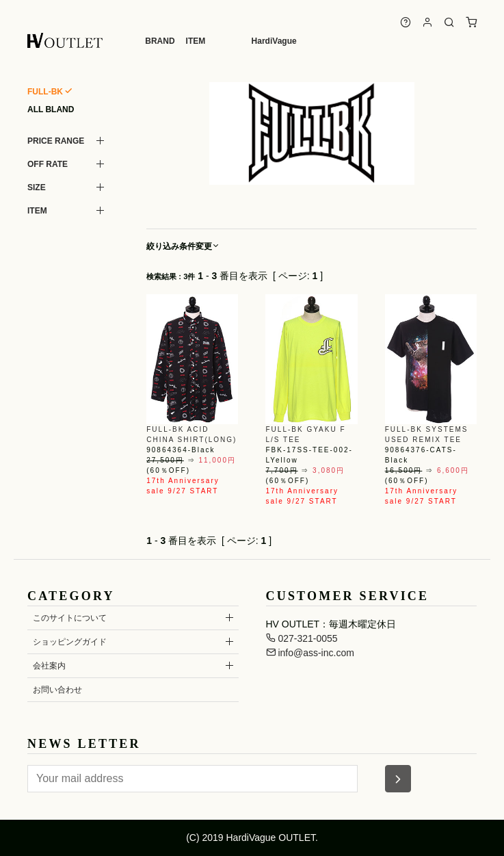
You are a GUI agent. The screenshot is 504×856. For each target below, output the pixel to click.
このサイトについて (70, 618)
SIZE (37, 187)
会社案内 (49, 666)
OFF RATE (48, 164)
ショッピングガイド (70, 642)
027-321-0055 (302, 638)
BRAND (160, 41)
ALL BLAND (51, 109)
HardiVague (274, 41)
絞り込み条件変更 (183, 246)
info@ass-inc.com (310, 653)
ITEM (196, 41)
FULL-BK (45, 92)
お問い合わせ (57, 690)
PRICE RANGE (56, 141)
